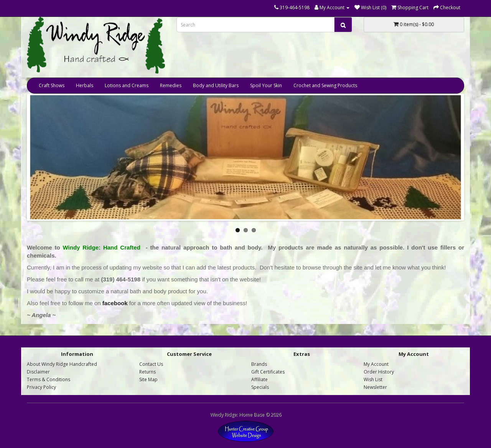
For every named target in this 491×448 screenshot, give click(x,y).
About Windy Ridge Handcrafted (62, 364)
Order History (379, 372)
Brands (259, 364)
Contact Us (151, 364)
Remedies (171, 85)
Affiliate (260, 379)
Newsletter (375, 387)
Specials (260, 387)
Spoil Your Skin (266, 85)
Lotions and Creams (127, 85)
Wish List (373, 379)
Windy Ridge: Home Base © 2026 (245, 414)
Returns (147, 372)
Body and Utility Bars (216, 85)
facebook (115, 303)
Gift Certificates (268, 372)
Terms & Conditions (49, 379)
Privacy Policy (41, 387)
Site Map (148, 379)
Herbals (85, 85)
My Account (376, 364)
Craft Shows (52, 85)
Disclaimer (38, 372)
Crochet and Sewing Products (325, 85)
